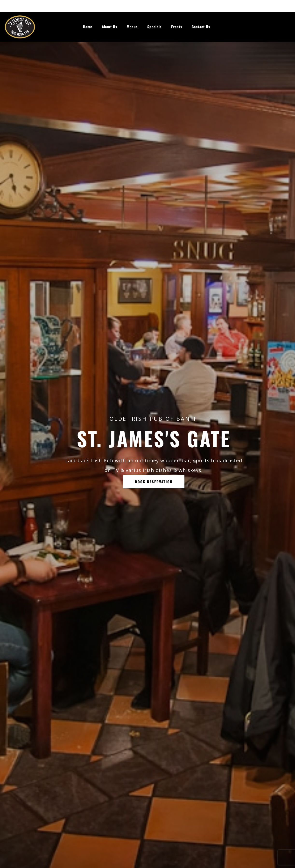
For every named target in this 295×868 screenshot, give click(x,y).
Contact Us (201, 27)
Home (88, 27)
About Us (109, 27)
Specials (154, 27)
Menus (132, 27)
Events (177, 27)
